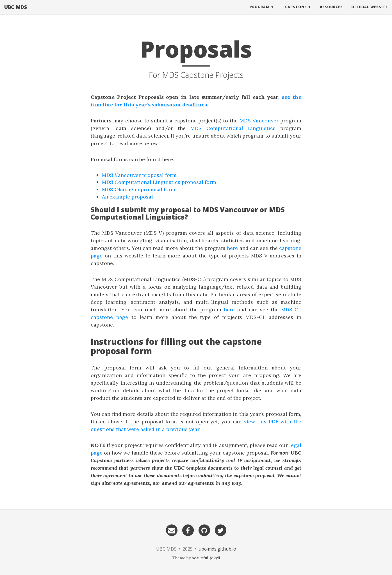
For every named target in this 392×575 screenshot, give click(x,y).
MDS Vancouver (259, 121)
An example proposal (127, 197)
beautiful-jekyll (206, 558)
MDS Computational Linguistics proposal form (159, 182)
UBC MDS (16, 13)
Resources (331, 12)
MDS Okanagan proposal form (139, 189)
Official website (370, 12)
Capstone (296, 12)
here (232, 248)
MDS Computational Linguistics (233, 128)
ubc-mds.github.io (217, 549)
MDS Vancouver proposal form (139, 175)
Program (260, 12)
